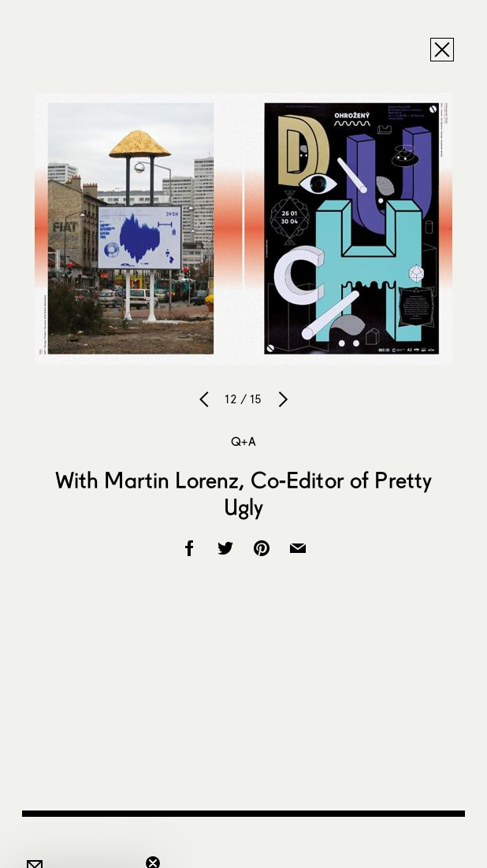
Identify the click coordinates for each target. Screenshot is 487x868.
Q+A (243, 441)
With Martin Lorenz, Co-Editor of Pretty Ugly (243, 493)
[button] (82, 848)
